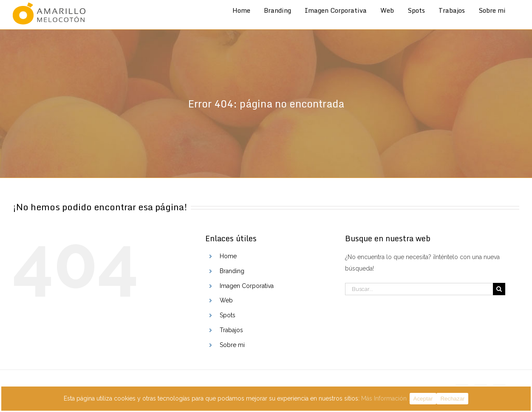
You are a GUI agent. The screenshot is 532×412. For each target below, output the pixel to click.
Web (226, 300)
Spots (228, 315)
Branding (232, 271)
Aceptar (423, 399)
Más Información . (385, 398)
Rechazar (452, 399)
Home (228, 256)
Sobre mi (232, 345)
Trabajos (231, 330)
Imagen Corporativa (247, 286)
